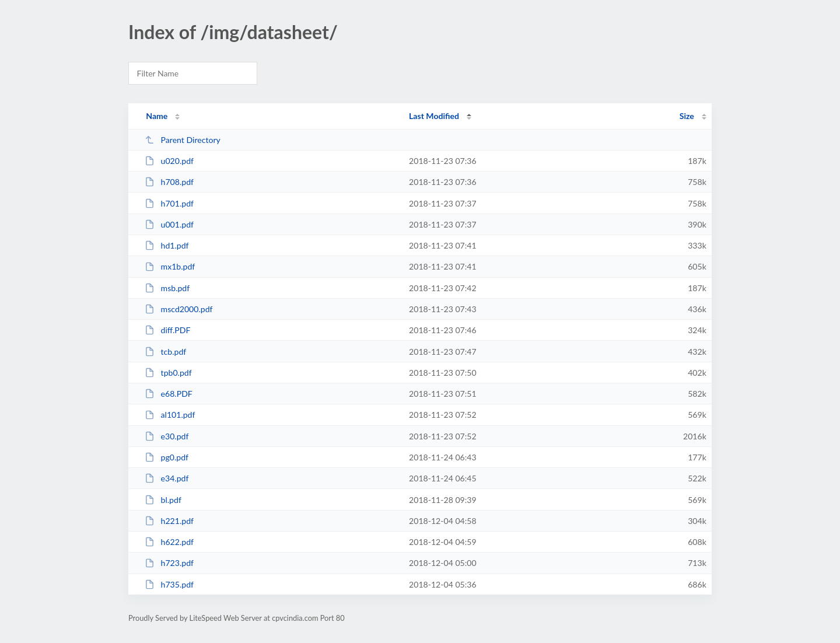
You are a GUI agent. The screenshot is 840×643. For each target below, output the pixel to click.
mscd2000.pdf (178, 309)
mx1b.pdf (170, 266)
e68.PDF (169, 394)
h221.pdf (169, 521)
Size (687, 116)
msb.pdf (167, 288)
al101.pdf (170, 415)
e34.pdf (167, 478)
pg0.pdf (167, 457)
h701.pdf (169, 203)
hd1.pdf (167, 245)
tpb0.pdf (168, 373)
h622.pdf (169, 542)
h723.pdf (169, 563)
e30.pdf (167, 436)
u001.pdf (169, 224)
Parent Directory (183, 140)
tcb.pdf (165, 352)
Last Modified (434, 116)
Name (157, 116)
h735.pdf (169, 584)
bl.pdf (163, 500)
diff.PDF (167, 330)
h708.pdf (169, 182)
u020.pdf (169, 161)
